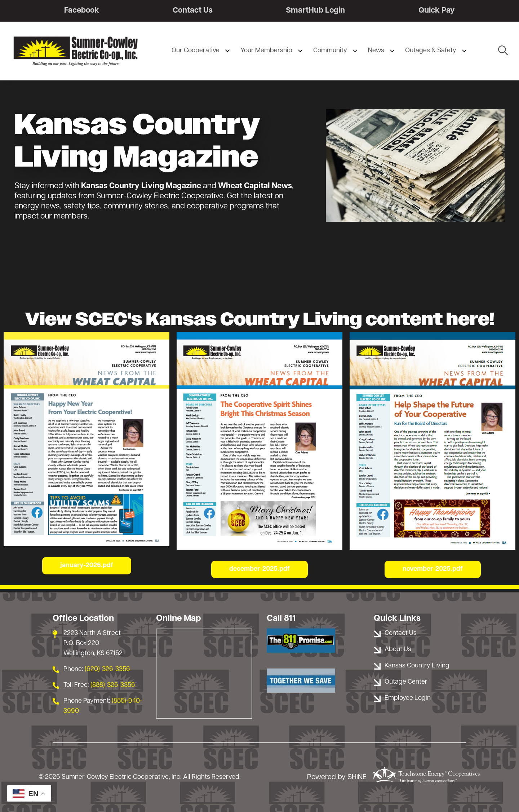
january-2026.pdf (87, 566)
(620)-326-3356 (107, 669)
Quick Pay (437, 11)
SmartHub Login (316, 11)
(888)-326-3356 (113, 685)
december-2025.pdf (259, 569)
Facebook (82, 11)
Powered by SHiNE (337, 778)
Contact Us (192, 11)
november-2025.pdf (433, 569)
